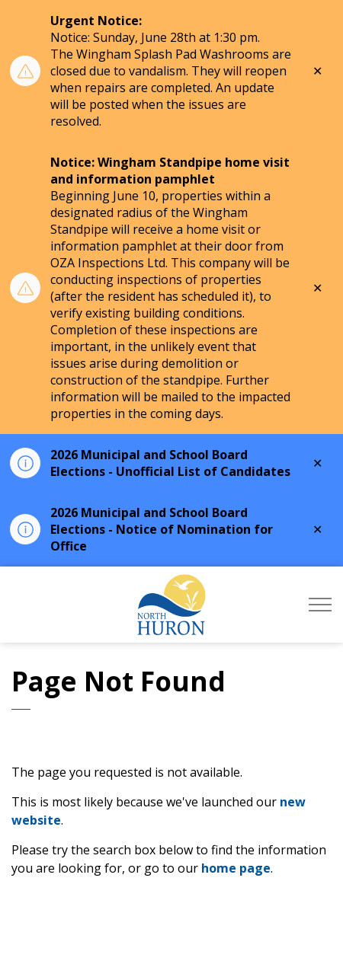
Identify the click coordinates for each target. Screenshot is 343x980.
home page (236, 868)
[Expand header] (320, 605)
